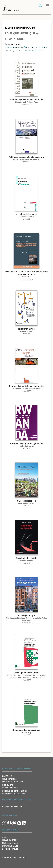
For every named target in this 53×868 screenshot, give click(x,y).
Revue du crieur (10, 840)
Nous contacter (9, 779)
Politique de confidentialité (14, 791)
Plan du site (8, 785)
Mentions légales (10, 788)
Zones (5, 837)
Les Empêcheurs (10, 849)
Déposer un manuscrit (13, 782)
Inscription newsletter (12, 807)
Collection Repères (11, 843)
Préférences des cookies (14, 794)
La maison (7, 776)
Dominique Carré (10, 846)
